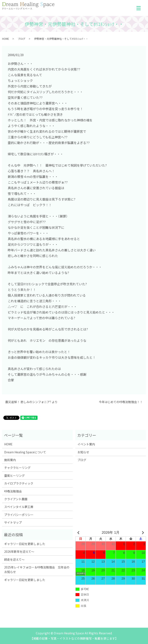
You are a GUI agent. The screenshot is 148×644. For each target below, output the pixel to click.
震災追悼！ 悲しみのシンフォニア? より (31, 402)
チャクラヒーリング (17, 468)
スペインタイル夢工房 (19, 507)
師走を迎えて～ (14, 559)
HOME (6, 39)
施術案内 (10, 460)
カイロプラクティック (19, 483)
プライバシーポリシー (19, 515)
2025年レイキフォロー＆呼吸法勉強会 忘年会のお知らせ (37, 569)
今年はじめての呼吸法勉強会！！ (121, 402)
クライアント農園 (16, 499)
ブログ (22, 39)
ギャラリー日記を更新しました (25, 544)
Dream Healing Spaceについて (25, 452)
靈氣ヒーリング (14, 476)
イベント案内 (86, 444)
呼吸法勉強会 (13, 491)
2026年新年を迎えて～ (19, 551)
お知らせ (83, 452)
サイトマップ (13, 522)
